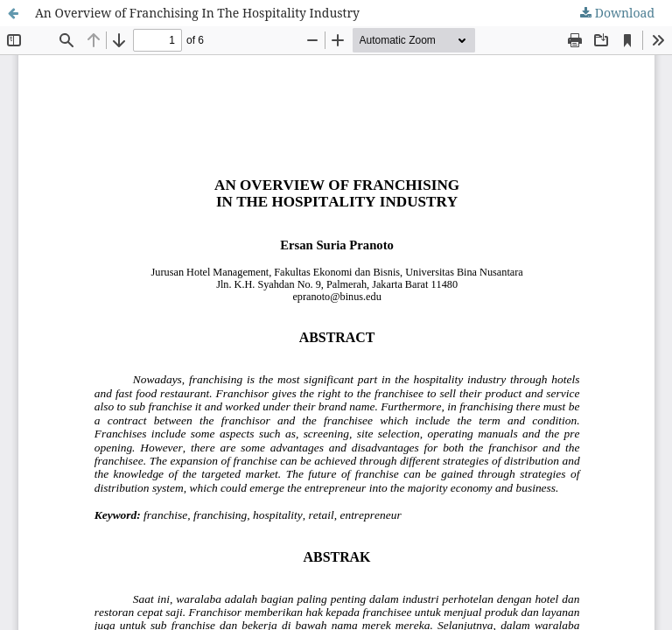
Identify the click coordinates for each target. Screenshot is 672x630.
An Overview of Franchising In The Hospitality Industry (197, 13)
